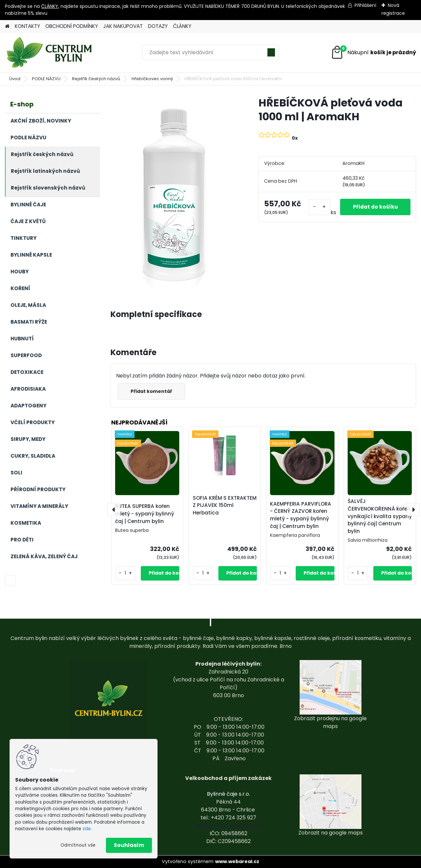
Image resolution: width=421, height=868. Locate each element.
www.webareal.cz (237, 861)
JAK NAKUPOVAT (123, 26)
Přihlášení (365, 5)
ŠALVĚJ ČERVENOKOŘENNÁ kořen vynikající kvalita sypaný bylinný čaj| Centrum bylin (380, 516)
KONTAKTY (27, 26)
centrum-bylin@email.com (228, 825)
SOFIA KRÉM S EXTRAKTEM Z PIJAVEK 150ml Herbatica (225, 505)
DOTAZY (158, 26)
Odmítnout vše (78, 845)
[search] (271, 55)
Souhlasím (129, 845)
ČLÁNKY (50, 6)
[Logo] (50, 53)
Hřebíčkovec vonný (152, 79)
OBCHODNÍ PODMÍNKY (72, 26)
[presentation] (114, 510)
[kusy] (317, 207)
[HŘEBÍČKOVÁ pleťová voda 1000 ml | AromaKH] (174, 194)
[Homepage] (7, 26)
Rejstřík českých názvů (96, 79)
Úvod (15, 79)
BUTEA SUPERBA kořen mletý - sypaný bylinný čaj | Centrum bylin (145, 514)
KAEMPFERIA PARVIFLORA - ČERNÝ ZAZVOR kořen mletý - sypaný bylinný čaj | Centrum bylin (301, 515)
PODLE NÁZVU (46, 79)
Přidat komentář (152, 391)
